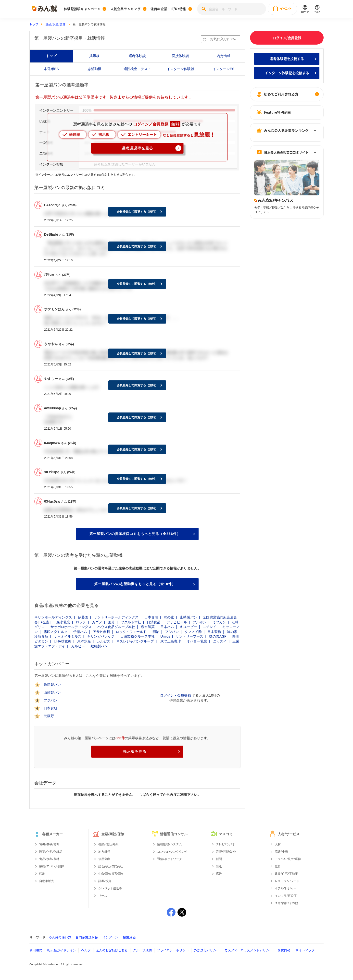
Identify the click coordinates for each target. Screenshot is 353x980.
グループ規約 (142, 950)
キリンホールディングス (53, 617)
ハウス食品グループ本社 (116, 627)
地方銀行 (104, 852)
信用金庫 (104, 859)
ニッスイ (220, 641)
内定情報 (224, 56)
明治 (156, 632)
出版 (219, 866)
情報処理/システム (170, 844)
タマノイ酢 (193, 632)
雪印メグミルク (56, 632)
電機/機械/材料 (49, 844)
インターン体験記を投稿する (287, 73)
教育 (278, 866)
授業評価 (129, 937)
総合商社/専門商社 (111, 866)
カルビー (78, 646)
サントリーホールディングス (116, 617)
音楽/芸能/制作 (226, 852)
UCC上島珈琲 (170, 641)
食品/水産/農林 (55, 24)
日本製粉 (214, 632)
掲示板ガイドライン (62, 950)
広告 (219, 874)
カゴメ (97, 622)
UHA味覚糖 (63, 641)
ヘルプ (86, 950)
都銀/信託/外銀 (108, 844)
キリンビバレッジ (101, 636)
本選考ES (51, 69)
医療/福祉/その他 (286, 903)
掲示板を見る (151, 751)
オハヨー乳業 (197, 641)
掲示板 (94, 56)
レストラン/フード (287, 881)
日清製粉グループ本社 (138, 636)
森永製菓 (148, 627)
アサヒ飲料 (101, 632)
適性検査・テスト (137, 69)
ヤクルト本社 (131, 622)
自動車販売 (47, 881)
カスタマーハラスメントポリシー (248, 950)
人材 (278, 844)
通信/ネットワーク (170, 859)
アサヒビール (177, 622)
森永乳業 (63, 622)
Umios (165, 636)
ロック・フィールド (131, 632)
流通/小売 (281, 852)
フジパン (172, 632)
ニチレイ (210, 627)
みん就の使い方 (60, 937)
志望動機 (94, 69)
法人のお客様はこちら (112, 950)
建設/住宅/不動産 (286, 874)
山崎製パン (189, 617)
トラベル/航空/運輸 (288, 859)
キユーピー (189, 627)
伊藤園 (83, 617)
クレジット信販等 (110, 888)
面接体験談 (180, 56)
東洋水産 (84, 641)
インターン (110, 937)
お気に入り (223, 39)
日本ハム (167, 627)
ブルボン (200, 622)
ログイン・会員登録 (176, 695)
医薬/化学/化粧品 (51, 852)
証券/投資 (105, 881)
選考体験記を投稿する (287, 59)
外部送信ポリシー (207, 950)
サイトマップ (305, 950)
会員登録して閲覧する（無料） (137, 212)
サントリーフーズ (189, 636)
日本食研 (151, 617)
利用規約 (36, 950)
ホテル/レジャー (286, 888)
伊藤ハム (80, 632)
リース (103, 896)
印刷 (42, 874)
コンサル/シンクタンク (172, 852)
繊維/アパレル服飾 (52, 866)
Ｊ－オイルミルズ (68, 636)
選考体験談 (137, 56)
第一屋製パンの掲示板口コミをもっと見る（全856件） (142, 534)
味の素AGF (218, 636)
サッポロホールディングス (71, 627)
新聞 (219, 859)
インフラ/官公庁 (286, 896)
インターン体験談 (180, 69)
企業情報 (284, 950)
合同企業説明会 (87, 937)
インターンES (223, 69)
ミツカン (219, 622)
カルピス (103, 641)
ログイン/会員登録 (287, 38)
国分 (111, 622)
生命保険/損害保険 (111, 874)
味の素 (169, 617)
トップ (34, 24)
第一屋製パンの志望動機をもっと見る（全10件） (145, 584)
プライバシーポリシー (173, 950)
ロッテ (81, 622)
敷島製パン (99, 646)
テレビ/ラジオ (225, 844)
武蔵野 (49, 716)
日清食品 (154, 622)
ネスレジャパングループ (135, 641)
